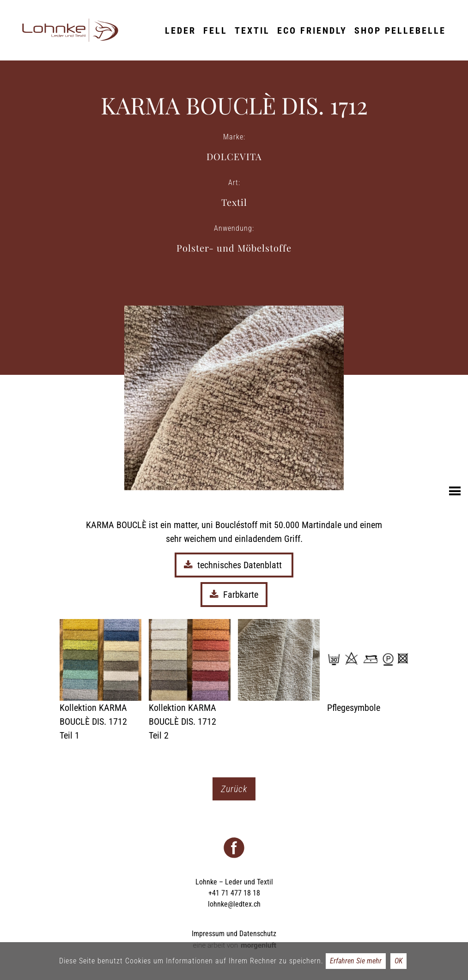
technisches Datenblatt (234, 565)
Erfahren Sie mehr (356, 961)
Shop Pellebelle (400, 30)
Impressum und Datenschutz (234, 934)
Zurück (234, 789)
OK (398, 961)
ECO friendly (312, 30)
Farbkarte (234, 595)
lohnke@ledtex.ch (234, 904)
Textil (252, 30)
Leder (180, 30)
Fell (215, 30)
